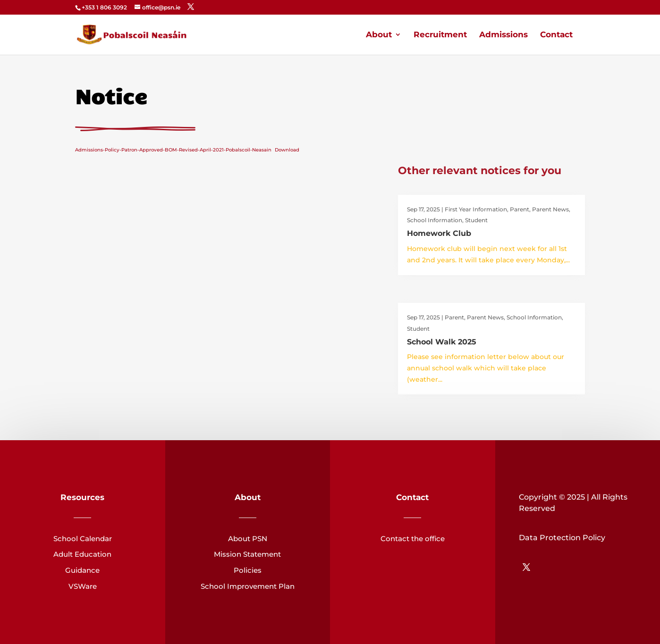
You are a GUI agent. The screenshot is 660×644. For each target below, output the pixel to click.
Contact (556, 35)
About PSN (248, 539)
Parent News (550, 209)
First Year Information (476, 209)
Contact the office (413, 539)
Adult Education (82, 554)
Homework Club (439, 233)
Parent (520, 209)
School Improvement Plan (248, 586)
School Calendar (83, 539)
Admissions (503, 35)
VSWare (83, 586)
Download (287, 150)
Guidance (82, 570)
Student (476, 220)
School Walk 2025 (442, 342)
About (379, 35)
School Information (435, 220)
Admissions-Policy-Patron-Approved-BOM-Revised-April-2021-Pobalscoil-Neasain (173, 150)
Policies (248, 570)
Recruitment (440, 35)
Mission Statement (247, 554)
